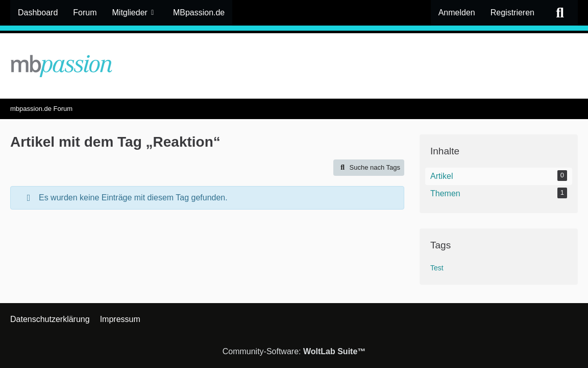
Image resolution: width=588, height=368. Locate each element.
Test (437, 268)
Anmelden (457, 13)
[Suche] (560, 13)
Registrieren (512, 13)
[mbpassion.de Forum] (294, 66)
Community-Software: (294, 351)
